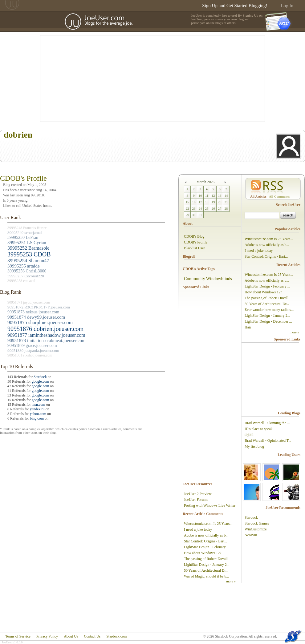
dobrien (18, 135)
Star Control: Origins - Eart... (205, 541)
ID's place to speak (258, 429)
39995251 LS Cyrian (27, 243)
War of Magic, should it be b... (206, 576)
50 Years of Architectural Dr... (206, 570)
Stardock (40, 377)
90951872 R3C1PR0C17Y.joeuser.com (39, 307)
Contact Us (92, 636)
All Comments (279, 196)
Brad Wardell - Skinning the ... (267, 423)
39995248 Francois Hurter (27, 228)
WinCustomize (256, 529)
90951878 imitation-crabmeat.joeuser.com (47, 340)
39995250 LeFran (23, 237)
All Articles (258, 196)
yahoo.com (38, 414)
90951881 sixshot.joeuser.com (30, 355)
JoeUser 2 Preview (198, 494)
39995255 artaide (24, 266)
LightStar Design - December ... (268, 321)
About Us (71, 636)
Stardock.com (116, 636)
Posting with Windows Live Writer (210, 505)
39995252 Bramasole (28, 248)
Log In (287, 6)
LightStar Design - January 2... (207, 565)
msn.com (39, 405)
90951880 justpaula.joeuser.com (33, 350)
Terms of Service (18, 636)
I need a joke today (198, 529)
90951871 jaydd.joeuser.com (29, 302)
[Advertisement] (131, 78)
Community (195, 279)
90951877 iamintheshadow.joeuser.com (46, 335)
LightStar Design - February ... (207, 547)
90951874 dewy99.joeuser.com (36, 317)
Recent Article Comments (203, 514)
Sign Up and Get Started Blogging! (235, 6)
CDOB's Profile (196, 242)
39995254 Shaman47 (28, 261)
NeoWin (251, 535)
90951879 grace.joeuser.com (32, 346)
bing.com (37, 418)
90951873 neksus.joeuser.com (33, 312)
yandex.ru (37, 409)
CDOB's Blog (194, 236)
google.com (40, 381)
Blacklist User (194, 248)
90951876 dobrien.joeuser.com (45, 329)
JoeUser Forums (196, 500)
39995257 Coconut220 (26, 276)
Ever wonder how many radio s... (269, 310)
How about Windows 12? (203, 553)
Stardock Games (257, 523)
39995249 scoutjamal (25, 233)
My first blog (254, 446)
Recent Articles (288, 265)
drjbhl (249, 435)
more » (231, 581)
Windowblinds (219, 279)
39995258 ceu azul (21, 281)
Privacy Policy (47, 636)
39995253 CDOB (29, 254)
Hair (248, 327)
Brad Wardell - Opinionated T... (268, 441)
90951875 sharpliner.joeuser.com (40, 322)
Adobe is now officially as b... (206, 535)
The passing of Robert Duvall (206, 559)
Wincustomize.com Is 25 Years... (208, 524)
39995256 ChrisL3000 (27, 271)
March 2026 (205, 182)
